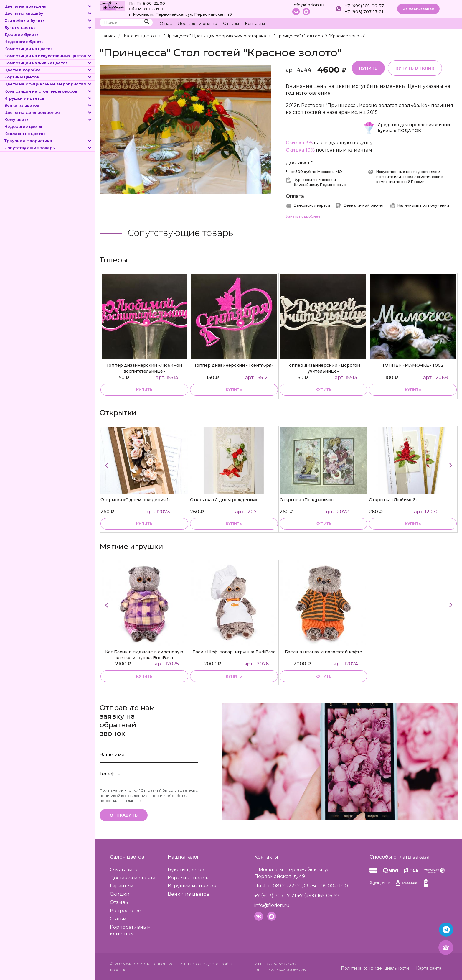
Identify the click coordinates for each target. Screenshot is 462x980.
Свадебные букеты (48, 20)
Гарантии (122, 886)
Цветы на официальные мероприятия (48, 84)
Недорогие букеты (24, 42)
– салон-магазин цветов (176, 964)
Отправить (124, 815)
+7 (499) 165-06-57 (364, 6)
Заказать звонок (418, 9)
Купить (368, 68)
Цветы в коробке (48, 70)
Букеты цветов (48, 27)
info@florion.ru (308, 5)
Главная (108, 36)
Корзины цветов (48, 77)
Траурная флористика (48, 141)
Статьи (118, 919)
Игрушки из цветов (48, 98)
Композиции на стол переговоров (48, 91)
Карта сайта (429, 968)
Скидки (120, 894)
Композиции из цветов (29, 49)
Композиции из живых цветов (48, 63)
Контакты (255, 24)
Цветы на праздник (48, 6)
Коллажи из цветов (25, 134)
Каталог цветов (140, 36)
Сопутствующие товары (48, 148)
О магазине (124, 870)
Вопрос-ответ (127, 911)
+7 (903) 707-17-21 (364, 12)
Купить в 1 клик (415, 68)
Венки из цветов (48, 105)
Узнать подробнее (303, 216)
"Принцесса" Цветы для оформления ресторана (215, 36)
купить (144, 390)
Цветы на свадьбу (48, 13)
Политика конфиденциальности (375, 968)
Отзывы (231, 24)
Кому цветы (48, 119)
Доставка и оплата (197, 24)
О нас (166, 24)
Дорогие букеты (22, 34)
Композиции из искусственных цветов (48, 56)
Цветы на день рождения (48, 112)
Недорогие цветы (23, 126)
